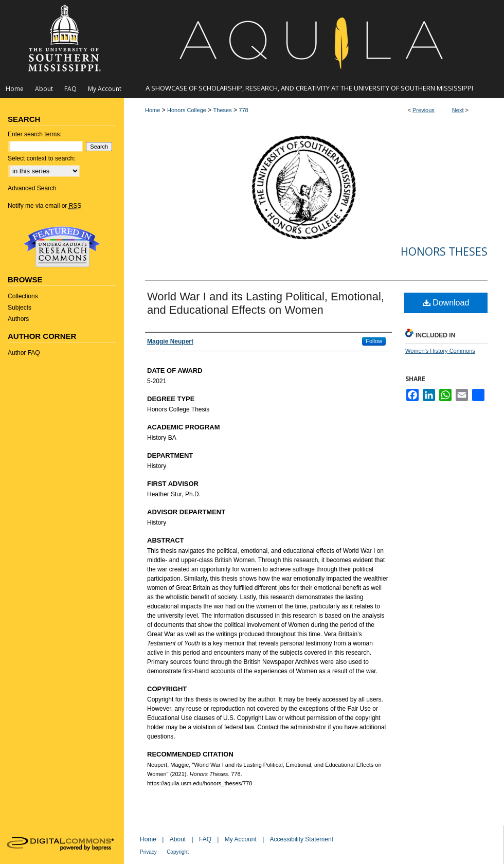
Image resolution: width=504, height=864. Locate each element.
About (178, 839)
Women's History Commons (440, 351)
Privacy (148, 852)
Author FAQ (24, 353)
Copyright (178, 852)
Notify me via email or (44, 206)
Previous (424, 110)
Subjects (20, 308)
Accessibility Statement (302, 839)
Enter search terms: (35, 134)
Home (152, 110)
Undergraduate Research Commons (62, 247)
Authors (18, 319)
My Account (241, 839)
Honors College (187, 110)
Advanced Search (32, 188)
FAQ (205, 839)
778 (243, 110)
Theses (223, 110)
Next (458, 110)
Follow (374, 341)
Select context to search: (41, 158)
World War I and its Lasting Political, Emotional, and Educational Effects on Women (266, 303)
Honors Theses (444, 251)
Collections (23, 296)
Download (446, 303)
